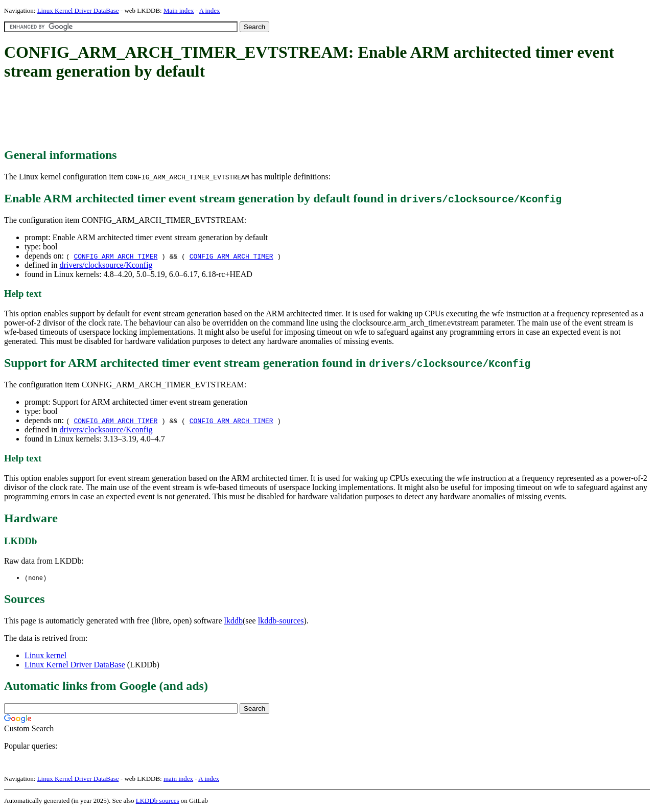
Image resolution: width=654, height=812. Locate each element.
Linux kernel (45, 656)
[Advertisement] (190, 115)
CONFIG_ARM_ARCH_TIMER (115, 256)
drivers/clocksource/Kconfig (106, 265)
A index (210, 10)
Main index (179, 10)
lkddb (233, 621)
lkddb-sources (281, 621)
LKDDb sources (158, 801)
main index (178, 779)
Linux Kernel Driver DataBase (78, 10)
